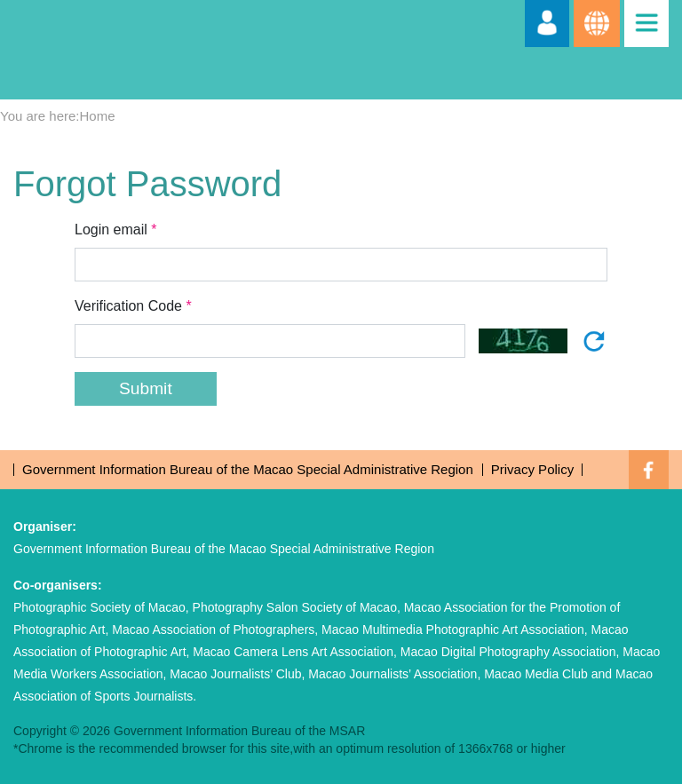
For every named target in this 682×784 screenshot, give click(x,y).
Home (98, 116)
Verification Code (135, 306)
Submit (146, 388)
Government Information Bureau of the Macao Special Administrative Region (248, 469)
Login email (118, 230)
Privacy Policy (532, 469)
